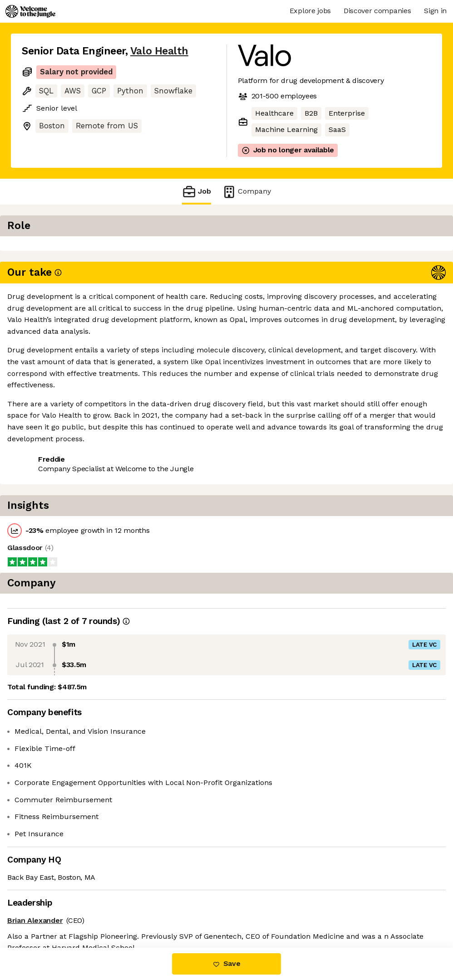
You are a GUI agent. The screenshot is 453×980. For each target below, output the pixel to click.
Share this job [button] (47, 273)
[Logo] (30, 11)
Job (197, 192)
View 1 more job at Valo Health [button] (139, 273)
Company (246, 192)
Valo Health (159, 51)
